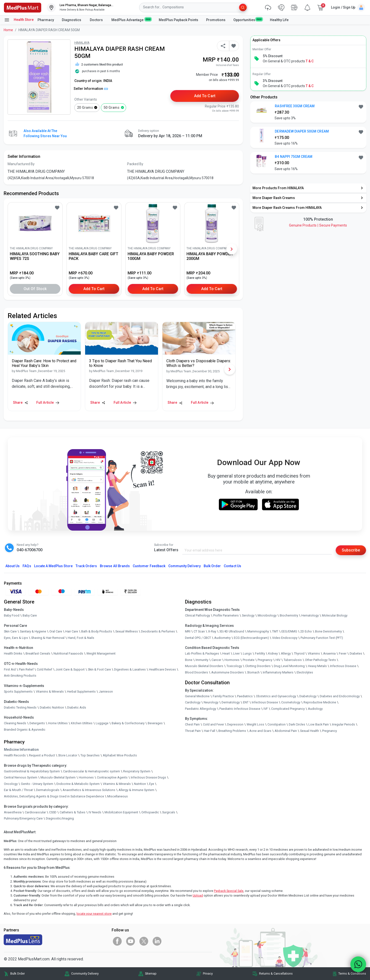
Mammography (258, 631)
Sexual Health (310, 731)
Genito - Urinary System (37, 784)
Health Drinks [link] (13, 653)
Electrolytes (305, 672)
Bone (189, 660)
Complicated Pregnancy (288, 709)
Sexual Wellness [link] (127, 631)
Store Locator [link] (68, 755)
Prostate (249, 660)
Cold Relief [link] (45, 669)
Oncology (11, 784)
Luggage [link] (102, 723)
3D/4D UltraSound (232, 631)
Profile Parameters (226, 615)
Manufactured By (21, 164)
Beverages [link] (155, 723)
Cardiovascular (35, 812)
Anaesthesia (13, 812)
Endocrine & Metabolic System (78, 784)
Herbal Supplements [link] (81, 691)
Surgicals (169, 812)
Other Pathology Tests (320, 660)
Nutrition (140, 784)
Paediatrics (245, 696)
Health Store (19, 20)
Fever (343, 653)
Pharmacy (46, 20)
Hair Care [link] (72, 631)
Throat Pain (193, 731)
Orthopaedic (150, 812)
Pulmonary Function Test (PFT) (322, 638)
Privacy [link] (208, 973)
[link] (23, 7)
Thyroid (299, 653)
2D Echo (306, 631)
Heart (226, 653)
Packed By (135, 164)
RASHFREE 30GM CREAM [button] (295, 106)
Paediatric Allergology (201, 709)
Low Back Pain (319, 724)
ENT (246, 702)
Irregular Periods (344, 724)
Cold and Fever (213, 724)
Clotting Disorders (258, 666)
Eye (152, 784)
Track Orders (86, 566)
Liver (236, 653)
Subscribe (351, 550)
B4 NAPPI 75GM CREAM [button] (294, 157)
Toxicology (234, 666)
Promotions (216, 20)
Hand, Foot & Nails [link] (81, 638)
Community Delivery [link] (85, 973)
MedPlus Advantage (131, 20)
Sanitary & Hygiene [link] (33, 631)
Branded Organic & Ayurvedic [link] (25, 730)
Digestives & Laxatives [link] (130, 669)
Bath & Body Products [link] (97, 631)
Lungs (247, 653)
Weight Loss (255, 724)
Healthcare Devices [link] (162, 669)
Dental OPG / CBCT (198, 638)
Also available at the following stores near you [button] (45, 133)
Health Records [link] (15, 755)
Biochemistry (289, 615)
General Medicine (197, 696)
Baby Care (30, 615)
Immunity (202, 660)
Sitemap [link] (151, 973)
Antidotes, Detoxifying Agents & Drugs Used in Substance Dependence (54, 796)
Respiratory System (137, 771)
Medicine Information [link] (21, 750)
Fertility (260, 653)
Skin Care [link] (10, 631)
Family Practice (223, 696)
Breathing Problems (232, 731)
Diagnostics (72, 20)
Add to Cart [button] (205, 96)
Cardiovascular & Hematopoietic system (92, 771)
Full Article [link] (48, 403)
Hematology (310, 615)
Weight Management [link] (101, 653)
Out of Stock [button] (35, 289)
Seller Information (91, 89)
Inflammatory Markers (278, 672)
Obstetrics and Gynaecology (276, 696)
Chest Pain (192, 724)
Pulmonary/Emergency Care (23, 818)
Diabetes (356, 653)
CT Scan (199, 631)
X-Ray (212, 631)
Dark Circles (297, 724)
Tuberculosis (293, 660)
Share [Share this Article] (20, 403)
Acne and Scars (260, 731)
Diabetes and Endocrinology (340, 696)
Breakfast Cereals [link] (38, 653)
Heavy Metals (317, 666)
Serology (248, 615)
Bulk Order (212, 566)
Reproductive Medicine (320, 702)
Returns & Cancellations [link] (276, 973)
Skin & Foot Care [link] (99, 669)
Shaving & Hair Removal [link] (48, 638)
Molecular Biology (335, 615)
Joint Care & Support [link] (70, 669)
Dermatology (231, 702)
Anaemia (329, 653)
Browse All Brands (115, 566)
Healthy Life (279, 20)
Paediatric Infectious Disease (240, 709)
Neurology (211, 702)
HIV (278, 660)
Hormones (86, 777)
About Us (13, 566)
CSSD (53, 812)
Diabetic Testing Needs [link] (20, 707)
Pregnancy (265, 660)
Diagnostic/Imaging (60, 818)
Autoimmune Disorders (228, 672)
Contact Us (232, 566)
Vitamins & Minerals (117, 784)
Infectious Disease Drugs (148, 777)
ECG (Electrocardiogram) (251, 638)
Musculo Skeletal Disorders (204, 666)
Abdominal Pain (286, 731)
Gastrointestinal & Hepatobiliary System (32, 771)
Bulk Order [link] (18, 973)
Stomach (253, 672)
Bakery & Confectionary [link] (128, 723)
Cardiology (193, 702)
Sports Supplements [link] (18, 691)
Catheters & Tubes (73, 812)
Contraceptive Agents (112, 777)
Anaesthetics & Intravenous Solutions (89, 790)
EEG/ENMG (289, 631)
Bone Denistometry (328, 631)
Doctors (97, 20)
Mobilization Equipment (121, 812)
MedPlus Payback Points (178, 20)
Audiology (315, 709)
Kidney (273, 653)
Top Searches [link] (90, 755)
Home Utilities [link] (58, 723)
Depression (235, 724)
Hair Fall (210, 731)
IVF (266, 709)
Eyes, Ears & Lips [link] (16, 638)
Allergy (286, 653)
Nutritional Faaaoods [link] (68, 653)
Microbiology (267, 615)
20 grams (85, 108)
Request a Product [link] (42, 755)
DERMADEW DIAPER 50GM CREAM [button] (302, 131)
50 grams (112, 108)
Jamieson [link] (106, 691)
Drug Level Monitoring (289, 666)
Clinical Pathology (198, 615)
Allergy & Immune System (136, 790)
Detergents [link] (37, 723)
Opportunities (248, 20)
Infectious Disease (343, 666)
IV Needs (95, 812)
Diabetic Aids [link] (77, 707)
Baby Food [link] (12, 615)
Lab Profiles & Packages (202, 653)
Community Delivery (185, 566)
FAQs (27, 566)
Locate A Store (53, 566)
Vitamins (314, 653)
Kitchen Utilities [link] (82, 723)
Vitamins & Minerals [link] (50, 691)
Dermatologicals (48, 790)
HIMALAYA (82, 43)
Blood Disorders (197, 672)
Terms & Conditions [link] (352, 973)
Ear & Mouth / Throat (18, 790)
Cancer (216, 660)
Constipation (277, 724)
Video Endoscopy (285, 638)
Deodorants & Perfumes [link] (158, 631)
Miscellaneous (118, 796)
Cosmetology (291, 702)
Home (8, 30)
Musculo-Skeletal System (58, 777)
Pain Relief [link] (26, 669)
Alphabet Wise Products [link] (120, 755)
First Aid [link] (10, 669)
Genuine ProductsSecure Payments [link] (318, 225)
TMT (275, 631)
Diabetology (308, 696)
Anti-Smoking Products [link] (20, 676)
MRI (188, 631)
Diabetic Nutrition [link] (52, 707)
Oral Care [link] (56, 631)
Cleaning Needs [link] (15, 723)
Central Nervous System (21, 777)
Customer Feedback (149, 566)
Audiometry (222, 638)
